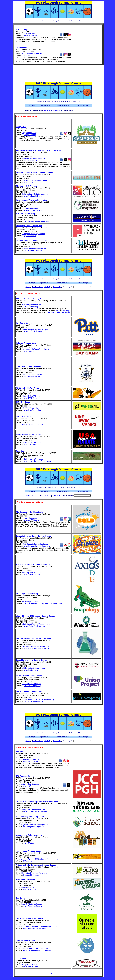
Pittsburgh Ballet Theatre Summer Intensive (35, 172)
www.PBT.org (29, 182)
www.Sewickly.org (31, 670)
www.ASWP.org (29, 889)
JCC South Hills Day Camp (27, 388)
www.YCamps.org (31, 307)
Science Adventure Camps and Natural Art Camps (37, 802)
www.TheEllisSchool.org (33, 702)
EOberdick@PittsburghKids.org (34, 249)
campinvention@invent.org (32, 54)
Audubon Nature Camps (26, 879)
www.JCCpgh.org (30, 786)
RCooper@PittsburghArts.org (33, 234)
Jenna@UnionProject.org (32, 684)
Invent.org (27, 55)
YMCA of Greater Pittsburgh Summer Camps (35, 299)
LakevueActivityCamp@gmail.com (35, 349)
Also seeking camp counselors (59, 313)
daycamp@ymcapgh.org (31, 305)
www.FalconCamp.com (32, 761)
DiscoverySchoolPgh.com (33, 827)
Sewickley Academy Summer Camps (32, 660)
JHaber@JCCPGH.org (31, 396)
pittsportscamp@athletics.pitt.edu (35, 329)
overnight (66, 311)
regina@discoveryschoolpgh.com (34, 825)
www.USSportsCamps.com (33, 425)
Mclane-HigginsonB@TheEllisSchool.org (38, 700)
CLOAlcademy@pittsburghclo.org (35, 194)
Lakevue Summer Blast (26, 343)
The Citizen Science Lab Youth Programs (33, 638)
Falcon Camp (22, 751)
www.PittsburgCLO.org (33, 196)
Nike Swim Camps (24, 417)
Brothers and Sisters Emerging (29, 835)
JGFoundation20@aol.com (32, 374)
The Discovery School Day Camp (30, 817)
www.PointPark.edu (31, 160)
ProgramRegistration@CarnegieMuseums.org (39, 926)
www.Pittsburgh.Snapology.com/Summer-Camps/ (43, 604)
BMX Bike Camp (23, 402)
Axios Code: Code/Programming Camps (33, 564)
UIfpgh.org (27, 861)
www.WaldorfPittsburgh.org (34, 626)
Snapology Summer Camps (28, 594)
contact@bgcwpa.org (30, 518)
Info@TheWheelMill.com (31, 408)
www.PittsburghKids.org (33, 251)
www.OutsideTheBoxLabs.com (35, 812)
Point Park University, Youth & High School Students (38, 150)
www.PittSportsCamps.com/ (34, 331)
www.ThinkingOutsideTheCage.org (37, 950)
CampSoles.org (30, 135)
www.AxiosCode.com (32, 574)
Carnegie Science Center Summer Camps (34, 536)
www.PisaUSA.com (31, 967)
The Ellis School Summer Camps (30, 692)
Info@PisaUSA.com (29, 965)
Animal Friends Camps (26, 940)
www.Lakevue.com (31, 351)
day (57, 311)
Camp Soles (21, 127)
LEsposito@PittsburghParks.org (34, 873)
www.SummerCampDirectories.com (59, 974)
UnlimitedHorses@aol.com (32, 459)
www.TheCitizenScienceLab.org (36, 648)
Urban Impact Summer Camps (29, 851)
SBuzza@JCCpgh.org (30, 784)
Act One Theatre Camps (26, 214)
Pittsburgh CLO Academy (27, 186)
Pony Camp (21, 451)
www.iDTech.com (30, 36)
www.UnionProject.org (32, 686)
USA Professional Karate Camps (30, 434)
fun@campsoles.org (30, 133)
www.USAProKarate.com (33, 444)
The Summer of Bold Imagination (30, 512)
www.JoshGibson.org (32, 376)
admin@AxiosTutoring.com (32, 572)
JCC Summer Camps (25, 776)
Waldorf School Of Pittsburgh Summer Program (36, 616)
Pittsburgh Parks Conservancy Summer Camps (36, 865)
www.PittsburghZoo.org (32, 906)
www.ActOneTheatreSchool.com (36, 222)
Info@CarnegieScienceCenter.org (35, 544)
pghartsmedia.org (30, 236)
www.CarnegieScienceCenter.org (37, 546)
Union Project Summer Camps (29, 676)
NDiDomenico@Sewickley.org (33, 668)
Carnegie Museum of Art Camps (29, 918)
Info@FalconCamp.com (31, 759)
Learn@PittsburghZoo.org (32, 904)
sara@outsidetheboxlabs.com (33, 810)
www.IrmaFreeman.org (33, 210)
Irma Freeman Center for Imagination (32, 200)
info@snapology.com (30, 602)
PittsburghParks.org (31, 875)
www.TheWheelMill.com (33, 410)
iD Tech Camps (22, 30)
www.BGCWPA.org (31, 520)
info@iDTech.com (28, 34)
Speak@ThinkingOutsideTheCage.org (36, 948)
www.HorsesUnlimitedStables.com (37, 461)
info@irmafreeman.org (30, 208)
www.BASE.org (29, 843)
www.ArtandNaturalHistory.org (35, 928)
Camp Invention (22, 48)
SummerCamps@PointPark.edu (34, 158)
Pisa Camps (21, 959)
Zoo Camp (20, 898)
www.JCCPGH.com (31, 398)
